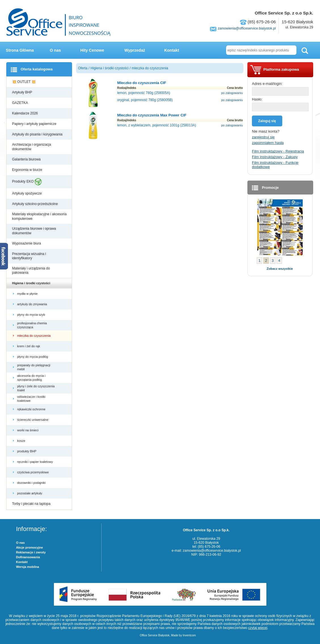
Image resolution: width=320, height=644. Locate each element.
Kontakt (172, 50)
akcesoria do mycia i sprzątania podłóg (31, 378)
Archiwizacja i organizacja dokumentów (32, 147)
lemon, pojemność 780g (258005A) (144, 93)
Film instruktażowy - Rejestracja (278, 151)
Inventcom (189, 635)
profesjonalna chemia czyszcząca (32, 325)
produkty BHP (27, 451)
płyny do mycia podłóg (33, 357)
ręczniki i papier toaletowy (36, 462)
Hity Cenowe (92, 50)
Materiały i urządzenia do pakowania (31, 271)
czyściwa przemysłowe (33, 472)
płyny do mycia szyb (32, 315)
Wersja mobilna (28, 567)
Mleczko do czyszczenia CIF (142, 83)
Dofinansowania (28, 557)
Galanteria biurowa (27, 159)
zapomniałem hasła (268, 143)
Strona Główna (20, 50)
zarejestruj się (263, 137)
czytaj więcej (258, 628)
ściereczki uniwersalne (33, 420)
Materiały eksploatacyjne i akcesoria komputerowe (39, 216)
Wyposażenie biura (27, 243)
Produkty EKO (27, 182)
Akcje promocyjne (30, 547)
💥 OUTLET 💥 (25, 82)
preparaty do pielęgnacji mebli (34, 367)
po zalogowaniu (232, 93)
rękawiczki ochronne (32, 409)
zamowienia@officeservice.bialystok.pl (247, 28)
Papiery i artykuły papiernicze (35, 124)
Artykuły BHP (23, 92)
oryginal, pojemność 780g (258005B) (145, 100)
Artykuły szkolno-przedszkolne (36, 204)
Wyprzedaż (135, 50)
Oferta (83, 68)
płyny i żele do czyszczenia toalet (36, 388)
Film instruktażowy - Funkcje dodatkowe (275, 165)
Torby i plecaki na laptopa (32, 504)
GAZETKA (21, 103)
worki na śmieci (28, 430)
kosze (22, 441)
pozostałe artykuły (30, 493)
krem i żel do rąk (29, 346)
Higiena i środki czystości (32, 283)
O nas (55, 50)
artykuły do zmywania (33, 304)
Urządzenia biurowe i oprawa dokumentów (34, 231)
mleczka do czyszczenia (34, 336)
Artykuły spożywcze (28, 193)
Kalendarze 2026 (26, 113)
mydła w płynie (28, 294)
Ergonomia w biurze (28, 170)
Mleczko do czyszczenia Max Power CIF (152, 115)
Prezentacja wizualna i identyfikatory (29, 256)
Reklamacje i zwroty (31, 552)
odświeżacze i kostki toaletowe (31, 399)
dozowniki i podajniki (32, 483)
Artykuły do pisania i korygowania (38, 134)
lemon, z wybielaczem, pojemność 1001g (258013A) (157, 125)
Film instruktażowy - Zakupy (275, 157)
